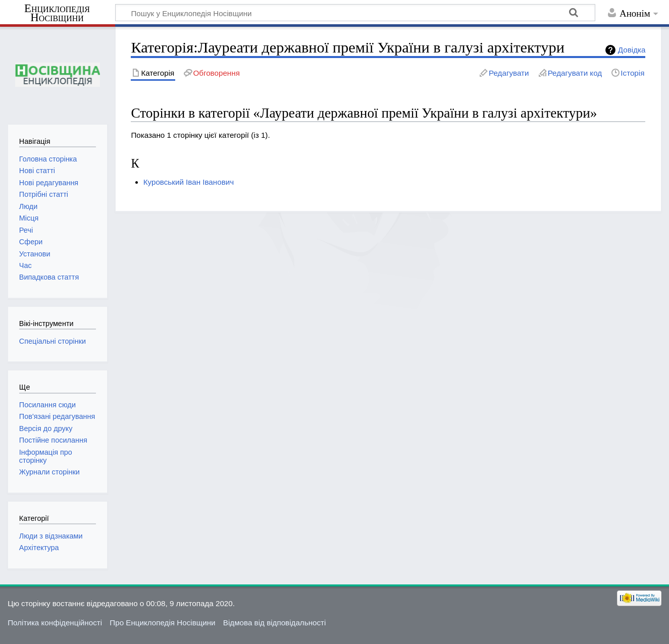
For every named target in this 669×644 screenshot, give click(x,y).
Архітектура (39, 548)
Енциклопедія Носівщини (57, 13)
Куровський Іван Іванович (189, 182)
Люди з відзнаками (51, 536)
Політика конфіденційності (55, 623)
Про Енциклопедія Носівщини (162, 623)
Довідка (632, 50)
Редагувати (509, 73)
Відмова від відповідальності (275, 623)
